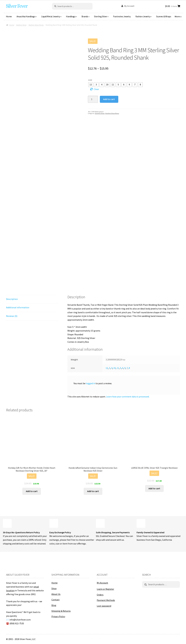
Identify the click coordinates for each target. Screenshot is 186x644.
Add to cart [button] (32, 491)
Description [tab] (12, 299)
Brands (85, 16)
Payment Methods (106, 600)
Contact (56, 600)
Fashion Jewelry (143, 16)
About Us (56, 594)
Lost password (104, 606)
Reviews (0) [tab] (12, 316)
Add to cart (109, 99)
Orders (100, 595)
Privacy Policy (58, 616)
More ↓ (178, 16)
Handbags (71, 16)
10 (115, 368)
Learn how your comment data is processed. (128, 397)
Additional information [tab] (18, 307)
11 (118, 368)
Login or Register (105, 589)
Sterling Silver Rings (36, 25)
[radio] (91, 85)
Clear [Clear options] (96, 89)
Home (9, 16)
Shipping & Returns (61, 611)
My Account (129, 6)
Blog (54, 605)
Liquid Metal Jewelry (51, 16)
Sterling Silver (101, 16)
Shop (54, 588)
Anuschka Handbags (26, 16)
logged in (91, 383)
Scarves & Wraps (164, 16)
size (90, 80)
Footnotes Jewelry (122, 16)
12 (107, 368)
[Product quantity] (93, 99)
